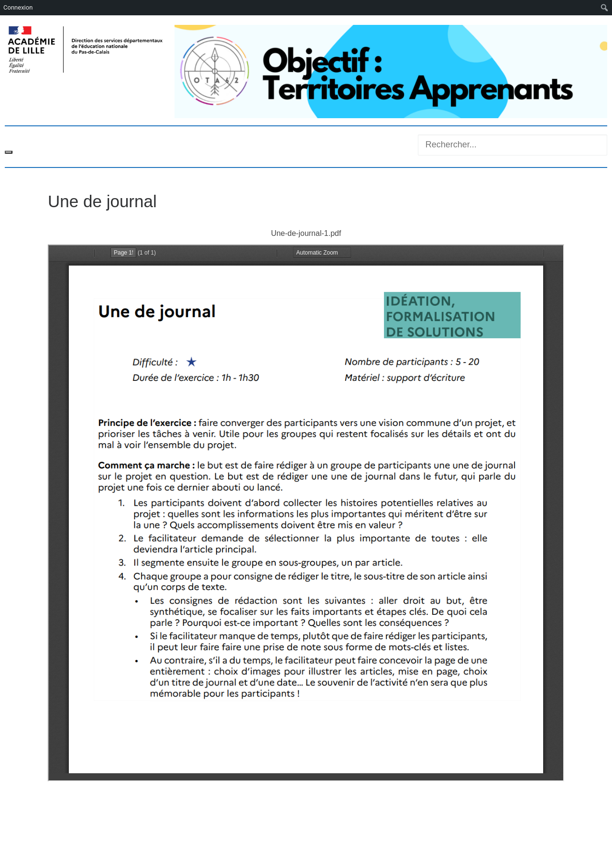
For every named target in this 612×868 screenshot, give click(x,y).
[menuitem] (605, 8)
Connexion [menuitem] (18, 7)
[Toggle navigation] (9, 152)
